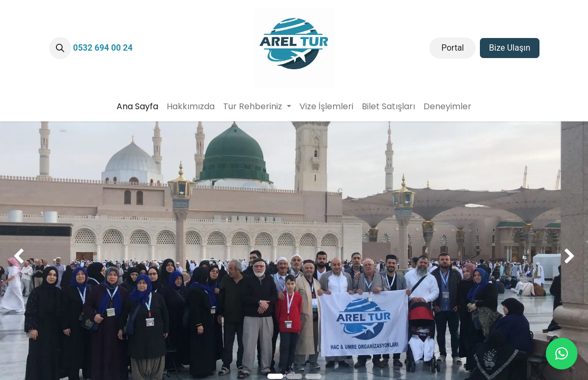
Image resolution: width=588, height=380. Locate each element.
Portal (453, 48)
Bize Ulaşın (509, 48)
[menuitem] (137, 107)
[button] (60, 48)
